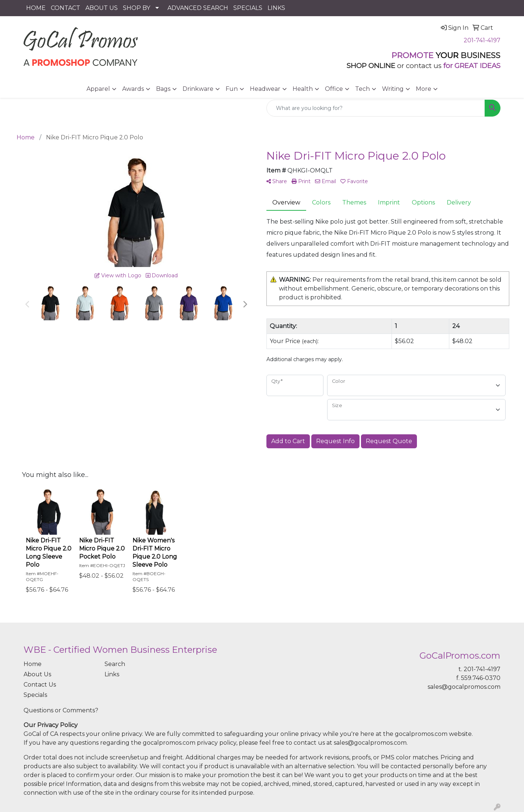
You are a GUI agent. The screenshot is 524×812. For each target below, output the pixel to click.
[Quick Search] (376, 108)
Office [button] (334, 89)
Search (115, 664)
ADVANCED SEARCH (198, 8)
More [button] (424, 89)
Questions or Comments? (61, 710)
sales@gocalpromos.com (464, 687)
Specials (35, 695)
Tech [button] (362, 89)
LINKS (276, 8)
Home (33, 664)
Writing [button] (393, 89)
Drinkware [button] (198, 89)
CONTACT (65, 8)
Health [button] (303, 89)
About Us (37, 674)
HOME (36, 8)
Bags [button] (163, 89)
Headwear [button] (265, 89)
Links (112, 674)
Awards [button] (133, 89)
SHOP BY (137, 8)
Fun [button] (232, 89)
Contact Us (40, 685)
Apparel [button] (98, 89)
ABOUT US (102, 8)
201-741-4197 (482, 40)
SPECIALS (248, 8)
